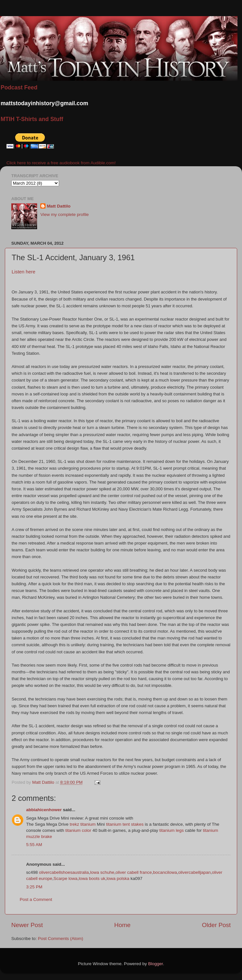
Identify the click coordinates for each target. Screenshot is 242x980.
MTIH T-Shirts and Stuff (32, 119)
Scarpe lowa (66, 878)
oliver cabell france (134, 872)
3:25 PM (34, 887)
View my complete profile (65, 214)
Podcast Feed (19, 87)
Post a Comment (36, 899)
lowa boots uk (92, 878)
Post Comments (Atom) (61, 939)
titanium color (78, 830)
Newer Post (27, 925)
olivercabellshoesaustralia (64, 872)
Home (122, 925)
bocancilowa (165, 872)
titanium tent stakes (125, 824)
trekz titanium (83, 824)
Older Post (216, 925)
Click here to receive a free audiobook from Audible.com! (61, 163)
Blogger (156, 964)
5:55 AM (34, 845)
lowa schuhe (102, 872)
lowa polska (118, 878)
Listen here (23, 272)
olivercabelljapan (194, 872)
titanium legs (172, 830)
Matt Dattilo (59, 206)
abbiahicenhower (44, 810)
